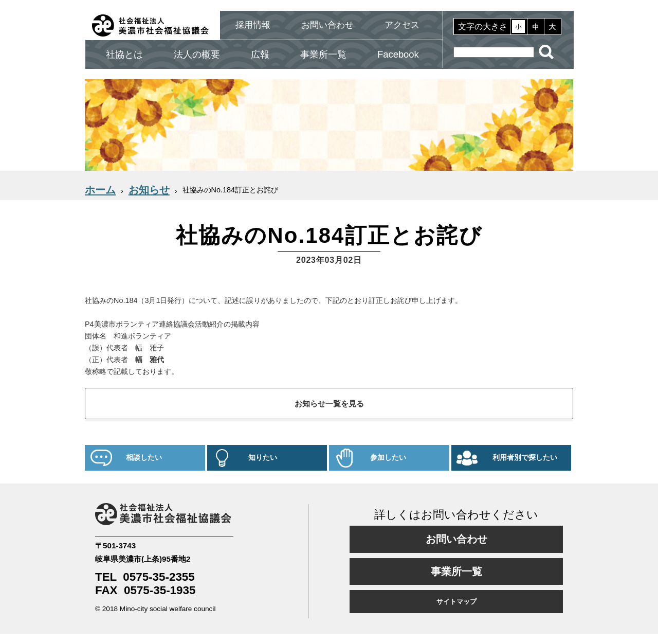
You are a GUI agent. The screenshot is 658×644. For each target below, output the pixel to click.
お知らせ (149, 190)
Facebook (398, 54)
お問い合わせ (327, 25)
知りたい (263, 458)
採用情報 (253, 25)
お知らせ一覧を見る (329, 404)
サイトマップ (456, 602)
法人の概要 (197, 54)
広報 (260, 54)
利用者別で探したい (525, 458)
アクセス (402, 25)
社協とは (124, 54)
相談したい (144, 458)
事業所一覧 (323, 54)
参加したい (388, 458)
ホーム (100, 190)
